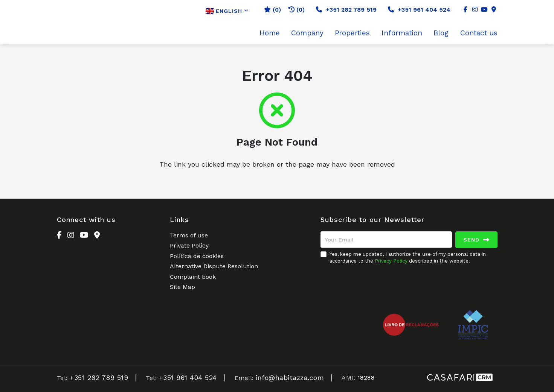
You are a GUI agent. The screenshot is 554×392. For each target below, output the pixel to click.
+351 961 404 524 (419, 10)
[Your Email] (386, 240)
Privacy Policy (391, 261)
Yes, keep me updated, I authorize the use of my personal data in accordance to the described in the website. (408, 258)
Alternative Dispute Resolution (214, 266)
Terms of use (189, 235)
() (272, 10)
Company (307, 33)
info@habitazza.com (290, 378)
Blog (441, 33)
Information (402, 33)
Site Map (182, 287)
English (227, 11)
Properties (352, 33)
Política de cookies (197, 256)
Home (270, 33)
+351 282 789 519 (346, 10)
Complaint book (193, 277)
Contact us (479, 33)
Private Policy (189, 245)
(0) (297, 10)
